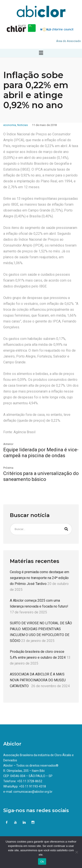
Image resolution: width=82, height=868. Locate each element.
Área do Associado (69, 41)
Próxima (8, 468)
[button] (41, 53)
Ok (42, 862)
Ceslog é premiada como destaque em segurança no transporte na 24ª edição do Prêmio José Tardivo (39, 578)
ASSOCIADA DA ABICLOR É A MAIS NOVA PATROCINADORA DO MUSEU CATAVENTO (38, 680)
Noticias (23, 125)
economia (10, 125)
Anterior (8, 444)
